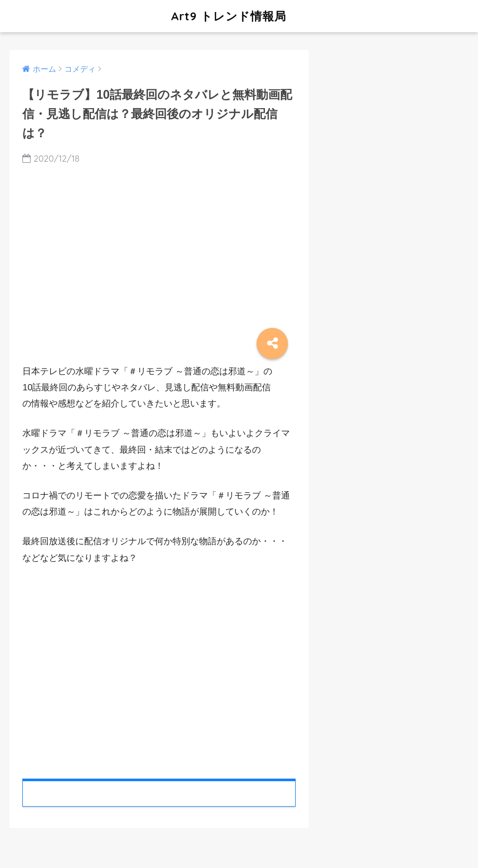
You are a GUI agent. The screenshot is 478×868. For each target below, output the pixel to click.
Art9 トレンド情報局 (151, 16)
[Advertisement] (159, 668)
